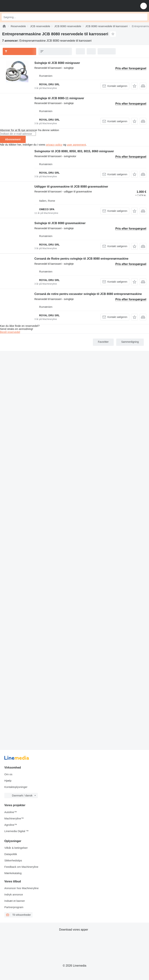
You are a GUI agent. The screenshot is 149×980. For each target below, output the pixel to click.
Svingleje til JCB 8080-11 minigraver (59, 98)
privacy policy (54, 145)
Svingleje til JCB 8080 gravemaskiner (60, 223)
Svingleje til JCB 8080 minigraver (57, 63)
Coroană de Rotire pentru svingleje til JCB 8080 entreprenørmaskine (81, 259)
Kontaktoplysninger (16, 787)
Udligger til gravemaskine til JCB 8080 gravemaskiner (71, 187)
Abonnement (13, 139)
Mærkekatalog (13, 873)
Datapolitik (11, 854)
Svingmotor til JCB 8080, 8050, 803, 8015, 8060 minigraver (74, 151)
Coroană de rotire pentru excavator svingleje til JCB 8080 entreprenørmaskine (88, 294)
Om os (8, 774)
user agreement (76, 145)
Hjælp (8, 781)
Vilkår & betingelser (16, 848)
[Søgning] (144, 17)
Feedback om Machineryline (21, 867)
